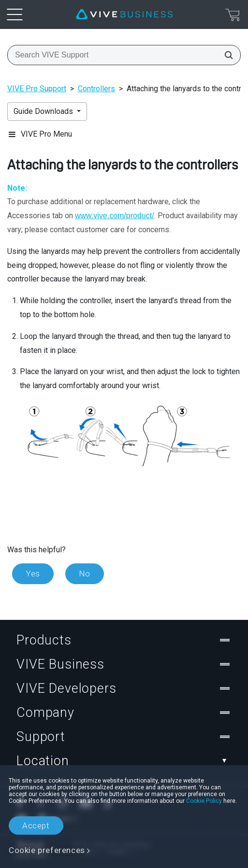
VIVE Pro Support (37, 89)
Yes (33, 574)
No (85, 574)
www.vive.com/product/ (115, 216)
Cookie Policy (204, 801)
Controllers (96, 89)
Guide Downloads (44, 111)
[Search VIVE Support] (226, 55)
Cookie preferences (47, 850)
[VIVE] (124, 14)
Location (124, 761)
